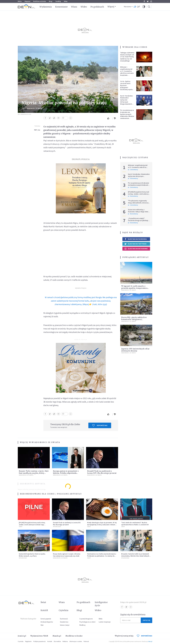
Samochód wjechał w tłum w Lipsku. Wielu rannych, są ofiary (32, 555)
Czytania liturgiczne (86, 619)
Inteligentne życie (101, 604)
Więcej (111, 7)
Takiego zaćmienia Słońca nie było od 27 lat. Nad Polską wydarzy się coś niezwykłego (127, 57)
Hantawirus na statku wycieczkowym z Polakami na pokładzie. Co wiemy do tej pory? (102, 556)
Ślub (42, 625)
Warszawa (127, 7)
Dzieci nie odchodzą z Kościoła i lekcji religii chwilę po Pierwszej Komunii (139, 212)
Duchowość (64, 619)
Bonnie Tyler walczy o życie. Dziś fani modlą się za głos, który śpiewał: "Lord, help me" (34, 473)
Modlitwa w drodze (40, 1)
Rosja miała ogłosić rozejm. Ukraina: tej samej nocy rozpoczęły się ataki (67, 555)
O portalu (21, 641)
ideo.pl (150, 641)
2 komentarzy (133, 187)
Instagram (151, 1)
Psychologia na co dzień (87, 622)
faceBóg (58, 1)
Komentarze (61, 7)
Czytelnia (63, 610)
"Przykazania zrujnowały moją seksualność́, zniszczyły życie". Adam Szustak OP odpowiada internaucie (139, 204)
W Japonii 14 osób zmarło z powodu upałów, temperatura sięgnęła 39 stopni (134, 288)
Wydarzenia (46, 7)
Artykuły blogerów (47, 622)
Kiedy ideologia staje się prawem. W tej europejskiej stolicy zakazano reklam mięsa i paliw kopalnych (102, 525)
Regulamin (28, 641)
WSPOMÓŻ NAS (145, 636)
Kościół (44, 610)
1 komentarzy (133, 170)
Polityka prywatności (39, 641)
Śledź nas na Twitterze (135, 244)
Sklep (66, 1)
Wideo (84, 7)
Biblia (20, 1)
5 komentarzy (133, 178)
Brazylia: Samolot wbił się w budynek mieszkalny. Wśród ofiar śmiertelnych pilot (135, 556)
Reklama (65, 641)
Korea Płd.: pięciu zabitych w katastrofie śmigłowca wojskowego (134, 319)
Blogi (51, 1)
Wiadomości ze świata (34, 108)
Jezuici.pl (22, 636)
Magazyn (27, 1)
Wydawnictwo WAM (39, 636)
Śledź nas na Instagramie (136, 249)
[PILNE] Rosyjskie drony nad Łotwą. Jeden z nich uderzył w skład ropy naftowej (139, 194)
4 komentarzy (133, 214)
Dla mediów (57, 641)
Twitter (148, 1)
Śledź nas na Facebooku (136, 239)
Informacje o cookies (76, 641)
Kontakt (50, 641)
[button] (144, 7)
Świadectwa (64, 622)
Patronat (86, 641)
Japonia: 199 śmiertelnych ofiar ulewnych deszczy (135, 350)
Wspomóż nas (100, 425)
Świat (23, 108)
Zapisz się (146, 620)
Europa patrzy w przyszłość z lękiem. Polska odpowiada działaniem (66, 473)
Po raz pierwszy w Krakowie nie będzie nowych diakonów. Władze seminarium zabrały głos (127, 115)
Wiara (74, 7)
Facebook (144, 1)
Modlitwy (82, 625)
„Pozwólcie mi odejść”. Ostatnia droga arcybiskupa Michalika (139, 220)
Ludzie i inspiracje (105, 622)
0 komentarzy (133, 196)
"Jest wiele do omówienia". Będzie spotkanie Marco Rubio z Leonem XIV (135, 524)
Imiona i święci (65, 625)
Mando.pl (57, 636)
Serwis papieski (46, 619)
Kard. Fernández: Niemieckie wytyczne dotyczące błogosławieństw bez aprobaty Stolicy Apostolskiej (127, 103)
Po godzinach (97, 7)
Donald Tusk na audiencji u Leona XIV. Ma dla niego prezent (102, 472)
